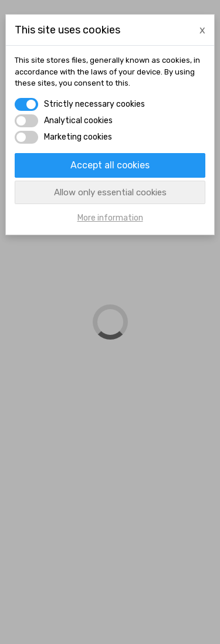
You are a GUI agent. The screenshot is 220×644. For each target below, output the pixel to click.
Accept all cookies (110, 165)
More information (110, 218)
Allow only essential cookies (110, 192)
